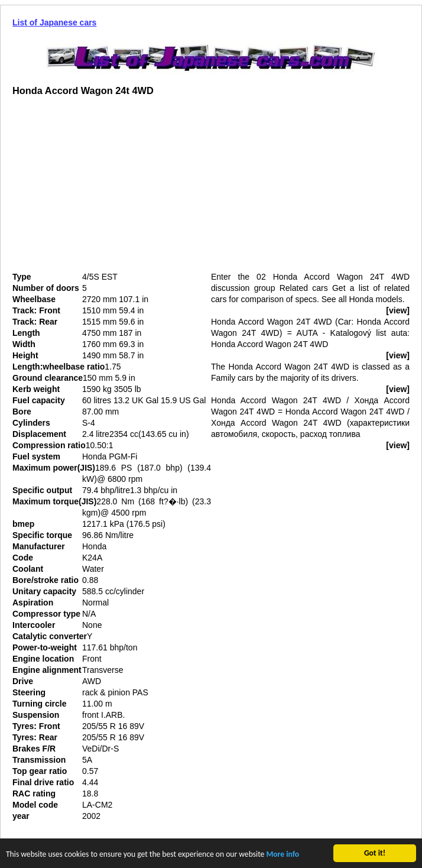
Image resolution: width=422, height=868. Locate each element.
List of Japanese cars (54, 22)
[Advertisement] (112, 189)
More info (283, 855)
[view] (398, 310)
